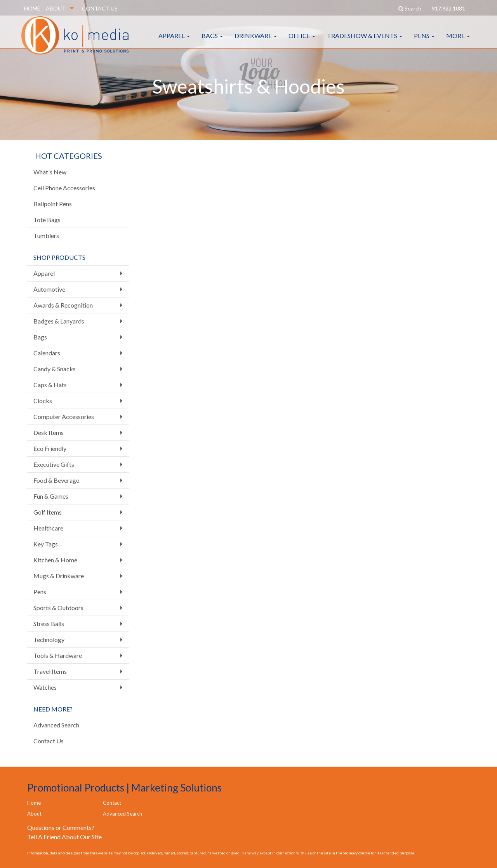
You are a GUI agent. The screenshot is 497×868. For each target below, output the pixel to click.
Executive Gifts (54, 464)
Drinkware (256, 43)
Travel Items (50, 671)
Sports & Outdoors (58, 608)
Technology (49, 639)
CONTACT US (100, 8)
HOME (32, 8)
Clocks (43, 401)
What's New (50, 172)
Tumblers (46, 236)
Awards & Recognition (63, 305)
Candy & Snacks (55, 369)
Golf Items (48, 512)
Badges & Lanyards (59, 321)
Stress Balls (49, 624)
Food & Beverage (56, 480)
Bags (212, 43)
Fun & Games (51, 496)
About (34, 814)
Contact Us (49, 741)
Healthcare (48, 528)
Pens (424, 43)
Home (34, 803)
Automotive (49, 289)
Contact (112, 803)
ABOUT (56, 8)
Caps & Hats (50, 385)
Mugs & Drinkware (59, 576)
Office (302, 43)
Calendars (47, 353)
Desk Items (49, 432)
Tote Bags (47, 220)
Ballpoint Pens (53, 204)
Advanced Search (56, 725)
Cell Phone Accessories (64, 188)
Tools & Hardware (58, 655)
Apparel (174, 43)
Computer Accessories (64, 417)
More (458, 43)
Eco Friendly (50, 448)
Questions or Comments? (61, 827)
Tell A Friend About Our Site (64, 837)
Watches (45, 687)
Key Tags (46, 544)
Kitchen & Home (55, 560)
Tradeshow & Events (365, 43)
